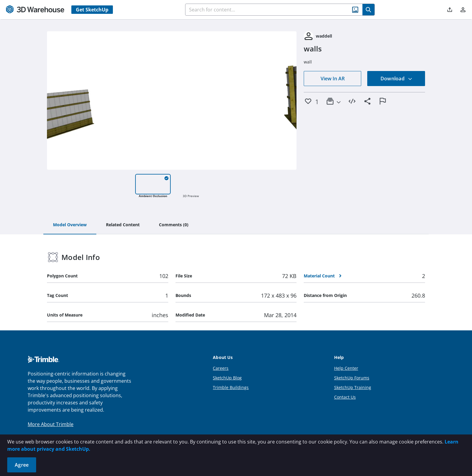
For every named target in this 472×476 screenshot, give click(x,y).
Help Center (346, 368)
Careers (221, 368)
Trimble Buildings (231, 387)
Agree (22, 465)
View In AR (333, 79)
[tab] (70, 225)
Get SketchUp (92, 10)
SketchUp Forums (352, 378)
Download (396, 79)
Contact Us (345, 397)
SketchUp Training (353, 387)
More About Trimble (51, 424)
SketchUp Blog (227, 378)
